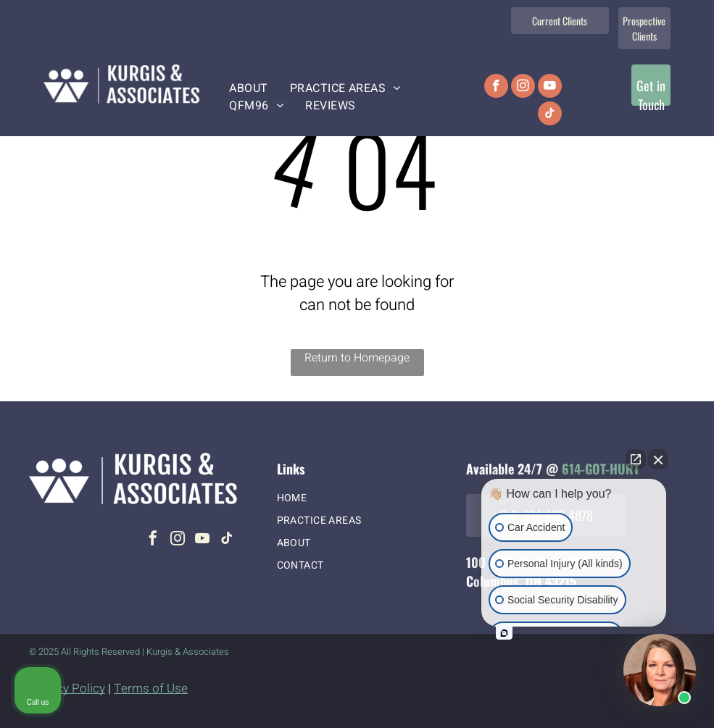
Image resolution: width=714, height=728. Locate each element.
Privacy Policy (67, 689)
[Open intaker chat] (504, 633)
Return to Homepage (357, 358)
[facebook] (496, 88)
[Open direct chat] (636, 459)
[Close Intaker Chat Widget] (658, 459)
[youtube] (550, 88)
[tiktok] (550, 115)
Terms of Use (151, 689)
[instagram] (523, 88)
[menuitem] (248, 88)
